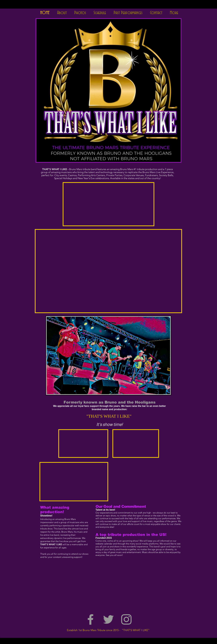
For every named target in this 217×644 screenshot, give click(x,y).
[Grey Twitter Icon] (108, 619)
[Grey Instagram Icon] (126, 619)
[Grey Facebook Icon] (90, 619)
